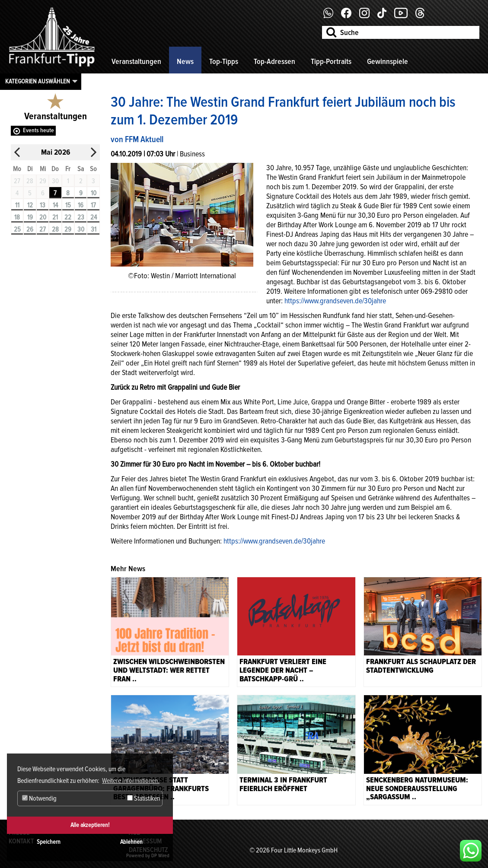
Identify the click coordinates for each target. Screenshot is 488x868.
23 (81, 217)
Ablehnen (131, 842)
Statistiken (144, 798)
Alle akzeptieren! (90, 825)
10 (94, 193)
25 (17, 229)
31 (94, 229)
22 (68, 217)
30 (81, 229)
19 (30, 217)
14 (55, 205)
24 (94, 217)
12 (30, 205)
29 (68, 229)
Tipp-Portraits (331, 61)
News (185, 61)
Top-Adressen (274, 61)
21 (55, 217)
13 (43, 205)
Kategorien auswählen (38, 81)
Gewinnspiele (388, 61)
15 (68, 205)
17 (93, 205)
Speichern (49, 842)
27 (43, 229)
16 (81, 205)
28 (55, 229)
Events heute (38, 130)
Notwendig (39, 798)
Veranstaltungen (136, 61)
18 (17, 217)
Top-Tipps (224, 61)
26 (30, 229)
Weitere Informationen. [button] (131, 781)
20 (43, 217)
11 (17, 205)
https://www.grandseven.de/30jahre (335, 301)
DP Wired (160, 856)
